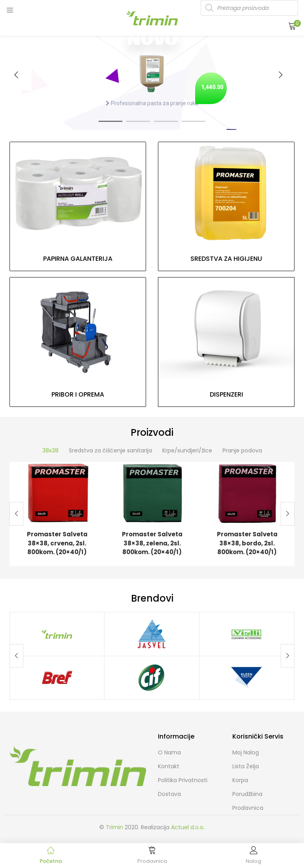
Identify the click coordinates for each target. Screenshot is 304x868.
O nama (169, 752)
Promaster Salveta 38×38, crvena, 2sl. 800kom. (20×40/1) (57, 543)
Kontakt (169, 766)
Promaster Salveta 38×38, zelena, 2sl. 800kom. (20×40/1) (152, 543)
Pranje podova (242, 450)
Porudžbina (247, 794)
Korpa (240, 780)
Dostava (169, 794)
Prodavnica (248, 808)
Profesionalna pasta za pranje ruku (152, 106)
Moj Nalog (246, 752)
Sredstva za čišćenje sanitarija (110, 450)
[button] (292, 26)
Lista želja (246, 766)
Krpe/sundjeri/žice (187, 450)
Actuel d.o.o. (188, 827)
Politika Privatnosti (183, 780)
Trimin (114, 827)
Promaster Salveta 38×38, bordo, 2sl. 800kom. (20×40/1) (247, 543)
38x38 (50, 450)
